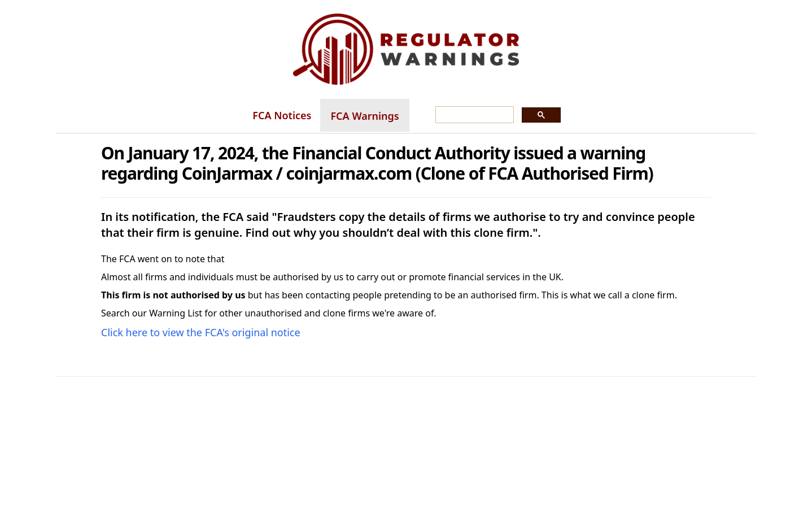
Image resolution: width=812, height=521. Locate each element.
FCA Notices (282, 115)
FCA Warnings (364, 116)
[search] (473, 115)
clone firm (653, 295)
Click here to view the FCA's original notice (201, 332)
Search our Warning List (152, 313)
